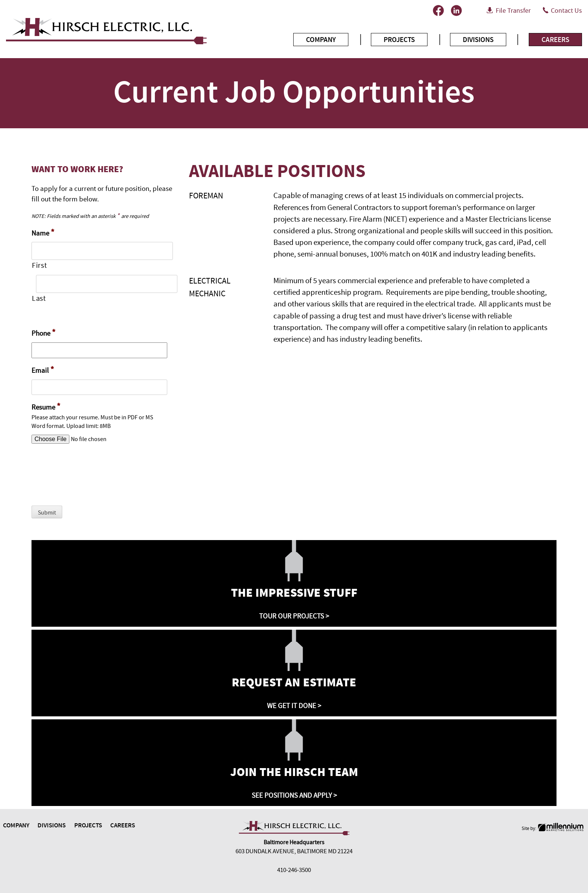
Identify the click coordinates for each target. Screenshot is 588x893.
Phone (43, 333)
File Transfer (513, 11)
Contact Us (566, 11)
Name (43, 233)
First (39, 266)
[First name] (102, 251)
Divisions (478, 40)
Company (321, 40)
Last (39, 299)
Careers (555, 40)
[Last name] (107, 284)
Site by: (553, 828)
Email (43, 370)
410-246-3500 (294, 870)
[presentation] (88, 479)
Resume (46, 407)
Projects (399, 40)
